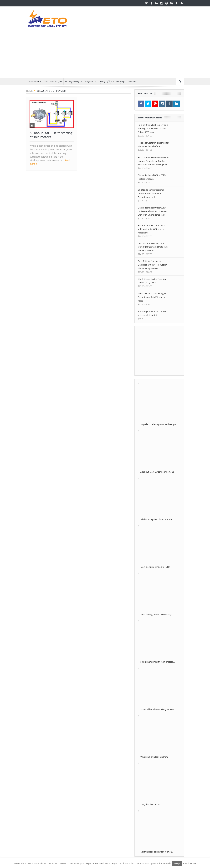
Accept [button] (177, 863)
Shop (120, 82)
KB (111, 82)
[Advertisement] (105, 53)
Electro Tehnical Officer (38, 82)
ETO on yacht (87, 82)
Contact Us (132, 82)
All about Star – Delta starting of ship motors (51, 135)
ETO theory (100, 82)
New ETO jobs (56, 82)
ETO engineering (72, 82)
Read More (189, 863)
